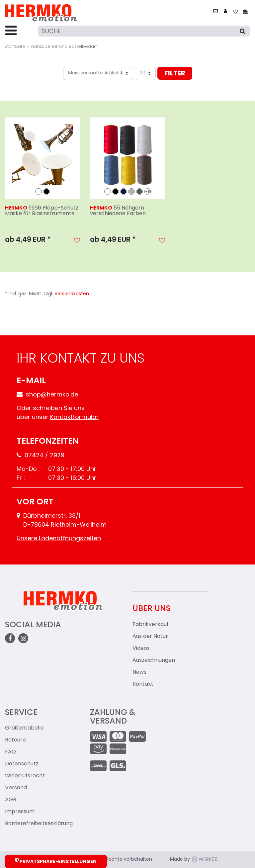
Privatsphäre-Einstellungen (56, 861)
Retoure (15, 740)
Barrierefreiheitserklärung (39, 824)
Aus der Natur (150, 637)
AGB (11, 800)
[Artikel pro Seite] (145, 73)
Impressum (20, 812)
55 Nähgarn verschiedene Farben (118, 211)
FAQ (10, 752)
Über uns (152, 609)
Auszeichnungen (154, 660)
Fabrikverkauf (151, 625)
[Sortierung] (98, 73)
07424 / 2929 (41, 456)
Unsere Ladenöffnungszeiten (59, 539)
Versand (16, 788)
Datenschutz (22, 764)
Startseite (15, 47)
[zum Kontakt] (215, 12)
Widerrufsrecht (25, 776)
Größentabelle (24, 728)
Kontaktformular (74, 418)
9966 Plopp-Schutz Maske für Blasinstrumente (42, 211)
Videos (141, 649)
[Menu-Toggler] (11, 31)
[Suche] (144, 31)
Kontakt (143, 684)
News (139, 672)
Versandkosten (72, 294)
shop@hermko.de (47, 395)
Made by (194, 860)
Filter (175, 74)
